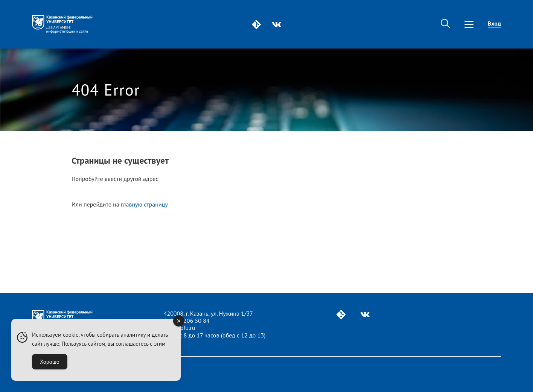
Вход (494, 23)
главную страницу (144, 204)
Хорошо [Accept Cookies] (50, 362)
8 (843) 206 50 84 (187, 321)
